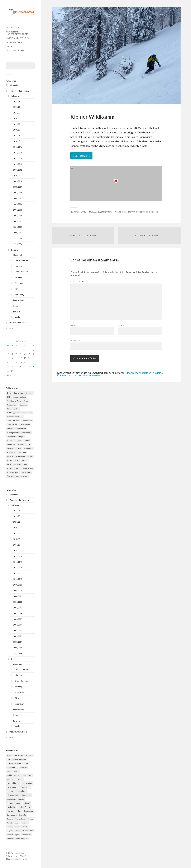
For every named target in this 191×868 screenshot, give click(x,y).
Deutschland (19, 300)
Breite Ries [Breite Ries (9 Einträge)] (18, 393)
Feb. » (33, 376)
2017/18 (17, 136)
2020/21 (17, 118)
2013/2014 (18, 158)
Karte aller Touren (18, 38)
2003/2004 (18, 216)
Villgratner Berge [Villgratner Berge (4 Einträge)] (14, 468)
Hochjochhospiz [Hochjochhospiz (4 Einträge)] (13, 421)
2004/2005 (18, 210)
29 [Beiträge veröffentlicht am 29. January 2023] (33, 367)
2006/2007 (18, 198)
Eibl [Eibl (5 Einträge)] (8, 397)
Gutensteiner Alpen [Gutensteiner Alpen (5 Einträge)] (15, 417)
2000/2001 (18, 233)
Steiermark (20, 283)
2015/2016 (18, 147)
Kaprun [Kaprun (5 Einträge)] (10, 429)
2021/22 (17, 113)
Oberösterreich (21, 272)
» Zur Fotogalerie (81, 156)
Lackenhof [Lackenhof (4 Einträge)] (26, 433)
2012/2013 (18, 164)
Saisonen (15, 96)
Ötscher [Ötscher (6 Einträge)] (10, 476)
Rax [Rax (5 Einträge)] (20, 448)
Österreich (18, 255)
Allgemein (14, 85)
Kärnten (18, 266)
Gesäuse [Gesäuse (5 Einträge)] (23, 405)
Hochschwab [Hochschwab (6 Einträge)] (27, 421)
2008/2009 (18, 187)
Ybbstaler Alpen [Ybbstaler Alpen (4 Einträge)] (13, 472)
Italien (16, 306)
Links (9, 46)
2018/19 (17, 130)
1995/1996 (18, 244)
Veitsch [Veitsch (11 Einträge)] (25, 460)
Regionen (15, 250)
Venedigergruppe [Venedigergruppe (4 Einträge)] (14, 464)
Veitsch (154, 212)
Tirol (17, 289)
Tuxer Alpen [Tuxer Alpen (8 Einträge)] (20, 456)
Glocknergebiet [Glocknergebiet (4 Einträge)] (13, 409)
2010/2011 (18, 176)
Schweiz (17, 312)
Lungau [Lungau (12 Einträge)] (21, 437)
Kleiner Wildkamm (126, 212)
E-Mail (123, 326)
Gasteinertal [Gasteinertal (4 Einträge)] (12, 405)
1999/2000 (18, 238)
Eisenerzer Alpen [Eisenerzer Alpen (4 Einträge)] (19, 397)
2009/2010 (18, 181)
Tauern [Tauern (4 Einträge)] (10, 456)
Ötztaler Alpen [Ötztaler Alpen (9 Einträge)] (22, 476)
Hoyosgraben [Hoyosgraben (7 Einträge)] (25, 425)
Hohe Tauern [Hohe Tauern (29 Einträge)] (12, 425)
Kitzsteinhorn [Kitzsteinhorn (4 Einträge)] (21, 429)
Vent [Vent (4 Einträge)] (25, 464)
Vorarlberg (20, 295)
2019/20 (17, 124)
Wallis (18, 317)
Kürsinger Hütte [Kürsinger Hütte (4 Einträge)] (13, 433)
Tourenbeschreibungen (19, 91)
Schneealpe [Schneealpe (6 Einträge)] (28, 448)
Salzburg (19, 277)
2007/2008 (18, 193)
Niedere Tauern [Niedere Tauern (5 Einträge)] (24, 445)
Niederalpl (143, 212)
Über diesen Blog (16, 51)
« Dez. (9, 376)
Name (74, 326)
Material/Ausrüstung (18, 323)
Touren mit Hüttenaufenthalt (17, 33)
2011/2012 (18, 170)
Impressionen (14, 42)
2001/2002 (18, 227)
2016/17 (17, 141)
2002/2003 (18, 221)
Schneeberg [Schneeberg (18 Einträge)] (12, 452)
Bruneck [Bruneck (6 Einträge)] (29, 393)
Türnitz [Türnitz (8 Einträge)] (30, 456)
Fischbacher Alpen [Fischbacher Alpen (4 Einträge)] (14, 401)
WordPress (24, 856)
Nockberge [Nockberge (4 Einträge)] (11, 448)
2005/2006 (18, 204)
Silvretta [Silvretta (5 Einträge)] (23, 452)
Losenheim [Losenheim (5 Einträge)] (11, 437)
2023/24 (17, 101)
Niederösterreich (22, 260)
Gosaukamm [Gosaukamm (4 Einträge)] (27, 413)
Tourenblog (18, 853)
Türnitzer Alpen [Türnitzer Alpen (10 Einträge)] (13, 460)
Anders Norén (22, 859)
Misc (11, 328)
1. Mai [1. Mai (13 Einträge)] (9, 393)
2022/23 (17, 107)
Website (75, 340)
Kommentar (78, 282)
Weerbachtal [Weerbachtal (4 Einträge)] (28, 468)
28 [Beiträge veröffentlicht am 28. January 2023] (29, 367)
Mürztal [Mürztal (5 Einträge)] (27, 441)
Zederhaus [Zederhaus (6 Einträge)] (26, 472)
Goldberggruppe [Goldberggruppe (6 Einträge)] (13, 413)
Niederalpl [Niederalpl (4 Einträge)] (11, 445)
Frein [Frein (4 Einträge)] (26, 401)
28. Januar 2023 (78, 212)
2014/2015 (18, 153)
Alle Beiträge (14, 28)
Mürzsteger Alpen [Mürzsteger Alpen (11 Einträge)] (14, 441)
